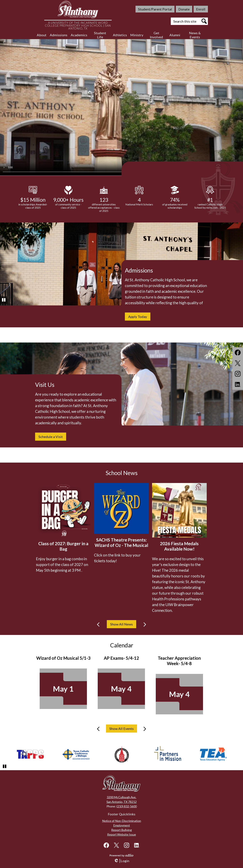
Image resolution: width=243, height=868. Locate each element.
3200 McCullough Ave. (122, 797)
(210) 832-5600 (127, 806)
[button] (42, 35)
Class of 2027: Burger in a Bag (63, 546)
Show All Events (122, 729)
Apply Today (138, 317)
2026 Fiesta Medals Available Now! (179, 546)
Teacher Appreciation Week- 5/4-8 (179, 661)
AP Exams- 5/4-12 (121, 658)
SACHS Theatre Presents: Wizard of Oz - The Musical (121, 543)
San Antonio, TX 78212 (122, 802)
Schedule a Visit (51, 437)
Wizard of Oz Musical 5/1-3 (63, 658)
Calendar (122, 645)
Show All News (122, 624)
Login (122, 861)
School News (122, 473)
